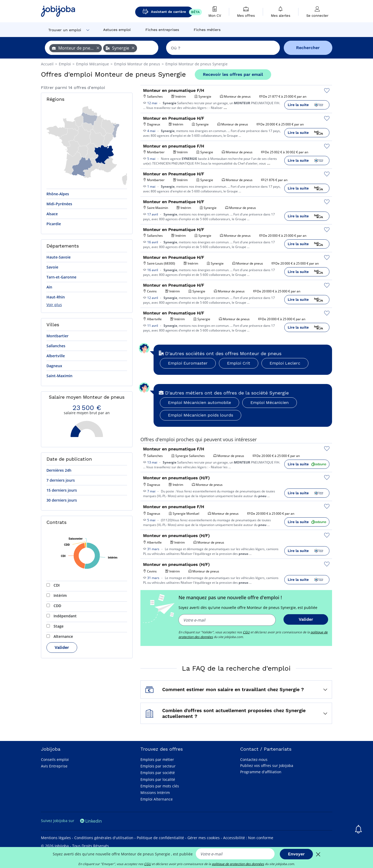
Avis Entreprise (54, 766)
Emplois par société (158, 773)
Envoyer (296, 854)
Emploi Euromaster (188, 363)
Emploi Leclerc (285, 363)
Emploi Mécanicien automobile (199, 403)
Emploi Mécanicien (270, 403)
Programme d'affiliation (261, 772)
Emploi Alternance (157, 799)
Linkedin (91, 821)
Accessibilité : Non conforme (248, 838)
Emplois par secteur (158, 766)
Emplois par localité (158, 779)
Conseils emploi (55, 759)
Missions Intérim (155, 793)
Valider (62, 647)
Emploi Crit (239, 363)
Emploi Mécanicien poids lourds (201, 415)
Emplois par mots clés (160, 786)
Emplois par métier (157, 759)
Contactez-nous (254, 759)
